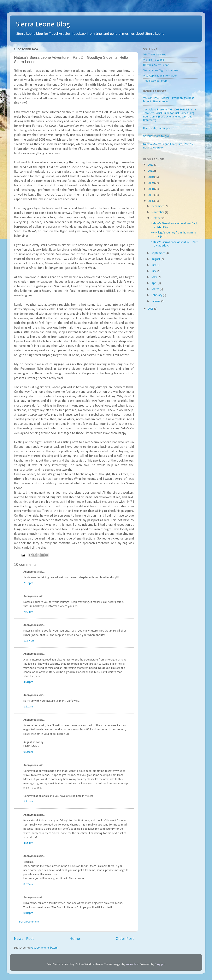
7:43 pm (28, 612)
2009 (151, 183)
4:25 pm (28, 843)
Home (75, 939)
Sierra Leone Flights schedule (161, 70)
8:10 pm (28, 913)
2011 (151, 171)
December (158, 206)
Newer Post (24, 939)
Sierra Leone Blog (43, 25)
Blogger (160, 964)
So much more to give (156, 136)
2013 (151, 165)
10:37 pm (29, 641)
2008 (151, 189)
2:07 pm (28, 583)
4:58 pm (28, 682)
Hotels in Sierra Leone (156, 65)
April (155, 283)
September (159, 253)
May (155, 277)
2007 (151, 195)
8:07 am (28, 884)
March (156, 289)
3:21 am (28, 802)
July (154, 265)
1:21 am (28, 707)
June (154, 271)
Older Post (125, 939)
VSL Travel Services (155, 55)
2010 (151, 177)
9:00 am (28, 752)
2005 (151, 309)
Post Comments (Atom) (44, 948)
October (157, 218)
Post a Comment (29, 922)
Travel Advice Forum (155, 81)
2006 (151, 201)
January (156, 301)
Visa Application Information (160, 76)
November (158, 212)
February (157, 295)
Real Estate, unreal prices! (159, 128)
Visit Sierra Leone (154, 60)
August (156, 259)
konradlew (132, 964)
